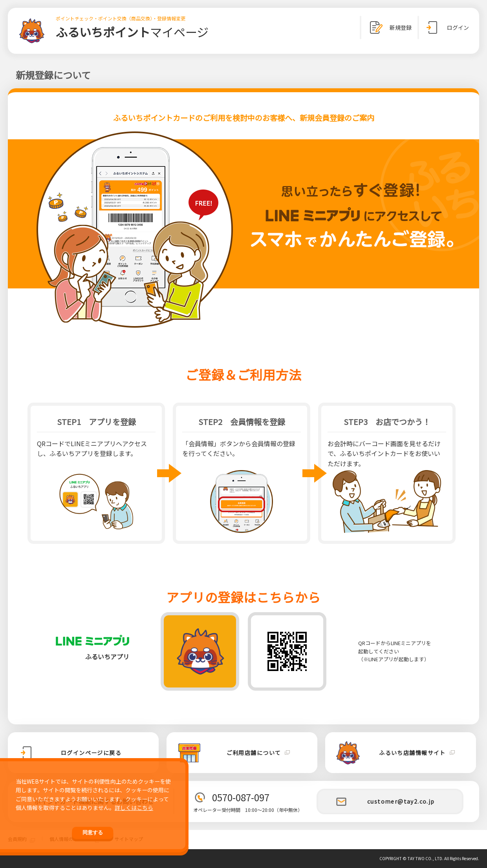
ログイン (447, 27)
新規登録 (389, 27)
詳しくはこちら (134, 808)
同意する (93, 832)
